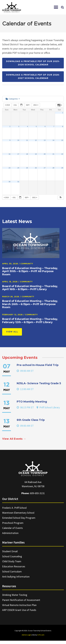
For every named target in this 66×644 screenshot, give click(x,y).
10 (18, 140)
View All (12, 332)
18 (27, 154)
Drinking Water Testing (15, 595)
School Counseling (12, 556)
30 (9, 182)
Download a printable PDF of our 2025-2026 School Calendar (33, 63)
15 (62, 140)
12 (36, 140)
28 (53, 168)
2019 (8, 105)
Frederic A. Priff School (14, 508)
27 (45, 168)
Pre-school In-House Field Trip (38, 365)
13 (45, 140)
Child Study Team (12, 561)
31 (18, 182)
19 (36, 154)
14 (53, 140)
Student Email (10, 551)
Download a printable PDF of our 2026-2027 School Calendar (33, 77)
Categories (13, 99)
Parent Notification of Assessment (21, 600)
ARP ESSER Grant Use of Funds (19, 610)
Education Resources (14, 566)
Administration (10, 533)
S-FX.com (41, 635)
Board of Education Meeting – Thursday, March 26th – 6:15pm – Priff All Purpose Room (30, 304)
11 (27, 140)
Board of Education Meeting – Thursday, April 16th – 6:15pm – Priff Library (30, 288)
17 (18, 154)
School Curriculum (12, 571)
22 (62, 154)
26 (36, 168)
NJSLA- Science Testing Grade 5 (39, 383)
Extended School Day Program (19, 518)
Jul (15, 105)
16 (9, 154)
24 (18, 168)
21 (53, 154)
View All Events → (14, 439)
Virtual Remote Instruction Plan (19, 605)
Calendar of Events (13, 528)
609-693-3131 (37, 493)
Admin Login (27, 635)
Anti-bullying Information (16, 577)
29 (62, 168)
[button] (56, 7)
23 (9, 168)
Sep (28, 105)
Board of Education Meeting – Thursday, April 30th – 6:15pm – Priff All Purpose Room (30, 271)
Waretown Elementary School (18, 513)
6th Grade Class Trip (31, 420)
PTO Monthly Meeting (32, 402)
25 (27, 168)
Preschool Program (13, 523)
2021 (36, 105)
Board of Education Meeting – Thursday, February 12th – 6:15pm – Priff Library (30, 321)
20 (45, 154)
